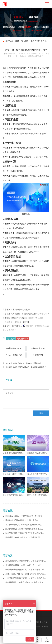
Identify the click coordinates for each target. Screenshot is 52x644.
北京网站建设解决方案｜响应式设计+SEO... (24, 565)
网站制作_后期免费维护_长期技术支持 (22, 520)
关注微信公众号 (15, 349)
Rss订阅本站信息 (14, 355)
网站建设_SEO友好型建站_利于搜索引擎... (24, 537)
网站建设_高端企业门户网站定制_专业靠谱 (24, 516)
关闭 (26, 322)
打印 (18, 322)
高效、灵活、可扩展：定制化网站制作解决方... (26, 574)
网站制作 (11, 339)
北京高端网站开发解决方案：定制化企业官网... (26, 561)
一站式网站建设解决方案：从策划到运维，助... (26, 570)
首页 (17, 41)
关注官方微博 (38, 348)
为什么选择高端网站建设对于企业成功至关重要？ (28, 367)
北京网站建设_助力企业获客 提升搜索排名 (24, 525)
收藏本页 (8, 322)
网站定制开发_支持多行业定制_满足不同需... (25, 533)
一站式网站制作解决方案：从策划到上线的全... (26, 578)
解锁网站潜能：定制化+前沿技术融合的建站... (25, 582)
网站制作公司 (23, 339)
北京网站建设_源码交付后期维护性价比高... (24, 529)
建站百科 (25, 41)
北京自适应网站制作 (35, 56)
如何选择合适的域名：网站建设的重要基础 (25, 363)
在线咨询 (38, 355)
